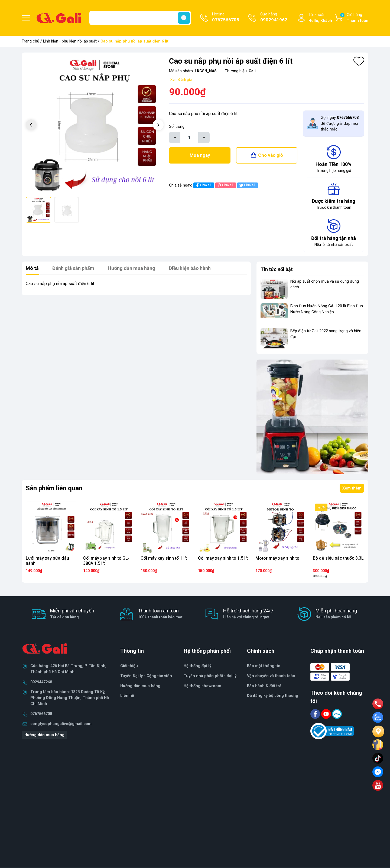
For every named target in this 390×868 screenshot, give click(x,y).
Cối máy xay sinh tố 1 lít (164, 558)
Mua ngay (200, 155)
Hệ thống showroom (202, 686)
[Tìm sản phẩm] (140, 18)
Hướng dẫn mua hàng (44, 735)
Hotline (226, 18)
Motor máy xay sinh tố (277, 558)
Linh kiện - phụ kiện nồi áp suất (70, 41)
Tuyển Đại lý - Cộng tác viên (146, 676)
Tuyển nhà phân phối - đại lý (210, 676)
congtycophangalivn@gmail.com (61, 724)
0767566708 (41, 714)
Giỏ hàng (354, 18)
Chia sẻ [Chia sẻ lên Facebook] (203, 185)
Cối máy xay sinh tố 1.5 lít (223, 558)
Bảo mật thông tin (264, 666)
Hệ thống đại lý (197, 666)
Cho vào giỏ (271, 155)
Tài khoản (320, 18)
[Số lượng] (189, 138)
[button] (158, 125)
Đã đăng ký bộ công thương (273, 696)
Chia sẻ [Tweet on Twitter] (247, 185)
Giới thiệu (129, 666)
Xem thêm (352, 488)
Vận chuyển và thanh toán (271, 676)
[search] (184, 18)
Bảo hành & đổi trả (264, 686)
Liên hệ (127, 696)
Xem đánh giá (181, 79)
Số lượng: (177, 127)
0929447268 (41, 682)
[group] (95, 125)
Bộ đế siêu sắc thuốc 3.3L (338, 558)
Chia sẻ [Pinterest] (225, 185)
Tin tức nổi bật (277, 269)
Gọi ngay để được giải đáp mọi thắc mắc (340, 123)
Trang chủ (30, 41)
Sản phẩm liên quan (54, 488)
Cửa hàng (274, 18)
